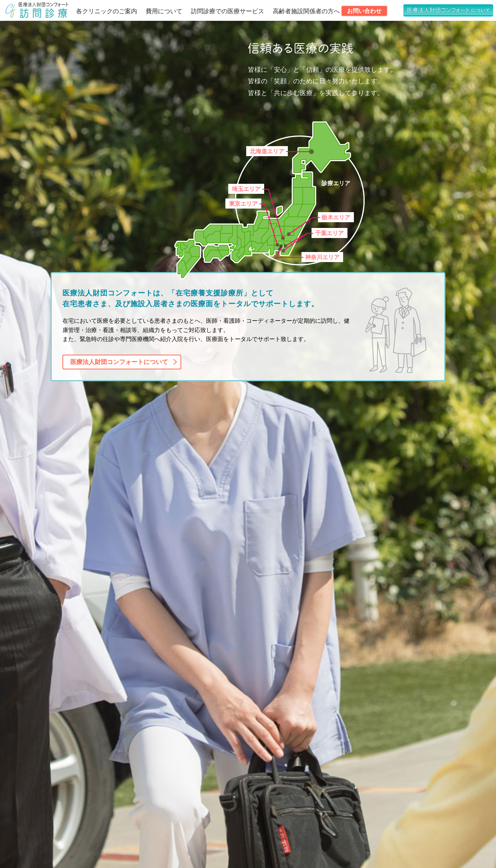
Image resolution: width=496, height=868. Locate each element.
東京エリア (243, 204)
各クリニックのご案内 (107, 11)
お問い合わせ (364, 11)
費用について (164, 11)
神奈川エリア (322, 257)
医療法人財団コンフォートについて (119, 362)
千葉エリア (329, 233)
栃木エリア (336, 217)
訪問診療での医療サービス (228, 11)
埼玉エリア (246, 189)
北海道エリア (267, 151)
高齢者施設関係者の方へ (306, 11)
